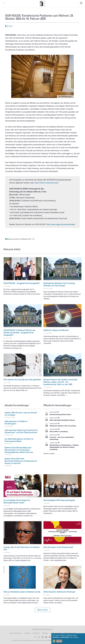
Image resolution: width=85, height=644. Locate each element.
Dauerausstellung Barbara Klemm (60, 415)
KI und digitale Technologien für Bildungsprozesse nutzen (17, 501)
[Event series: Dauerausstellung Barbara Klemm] (58, 412)
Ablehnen (59, 641)
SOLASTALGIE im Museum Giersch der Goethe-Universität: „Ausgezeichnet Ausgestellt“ (19, 333)
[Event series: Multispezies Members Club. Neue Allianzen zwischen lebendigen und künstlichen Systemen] (59, 424)
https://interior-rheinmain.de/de (47, 183)
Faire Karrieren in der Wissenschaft (58, 547)
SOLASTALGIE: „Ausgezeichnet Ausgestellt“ (22, 283)
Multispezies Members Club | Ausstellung (63, 426)
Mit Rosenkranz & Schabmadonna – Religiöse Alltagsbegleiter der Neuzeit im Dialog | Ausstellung (64, 447)
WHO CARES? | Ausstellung (59, 432)
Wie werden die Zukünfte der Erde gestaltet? (22, 380)
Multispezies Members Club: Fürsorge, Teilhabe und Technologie (59, 284)
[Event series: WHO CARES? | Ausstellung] (59, 429)
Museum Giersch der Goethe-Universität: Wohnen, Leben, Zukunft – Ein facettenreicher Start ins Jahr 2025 (60, 382)
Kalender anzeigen (49, 454)
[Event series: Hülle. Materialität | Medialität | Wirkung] (59, 418)
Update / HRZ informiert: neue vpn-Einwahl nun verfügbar (21, 414)
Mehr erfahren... (75, 637)
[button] (42, 610)
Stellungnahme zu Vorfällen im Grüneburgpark (16, 422)
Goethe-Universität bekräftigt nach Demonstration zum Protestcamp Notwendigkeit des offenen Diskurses (19, 450)
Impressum (43, 640)
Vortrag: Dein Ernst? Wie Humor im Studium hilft (22, 548)
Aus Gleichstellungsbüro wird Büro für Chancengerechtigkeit (19, 440)
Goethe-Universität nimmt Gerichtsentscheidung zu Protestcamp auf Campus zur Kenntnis (21, 461)
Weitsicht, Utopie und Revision (56, 330)
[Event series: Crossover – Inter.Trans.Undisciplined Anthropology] (59, 435)
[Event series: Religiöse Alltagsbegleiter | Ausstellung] (59, 443)
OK (54, 641)
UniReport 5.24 (26, 239)
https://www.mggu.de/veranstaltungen (61, 224)
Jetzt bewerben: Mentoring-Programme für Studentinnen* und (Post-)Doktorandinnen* (21, 431)
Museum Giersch (13, 239)
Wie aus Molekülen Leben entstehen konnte (22, 592)
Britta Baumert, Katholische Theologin (59, 592)
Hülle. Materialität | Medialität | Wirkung (62, 420)
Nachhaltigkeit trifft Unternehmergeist (59, 500)
